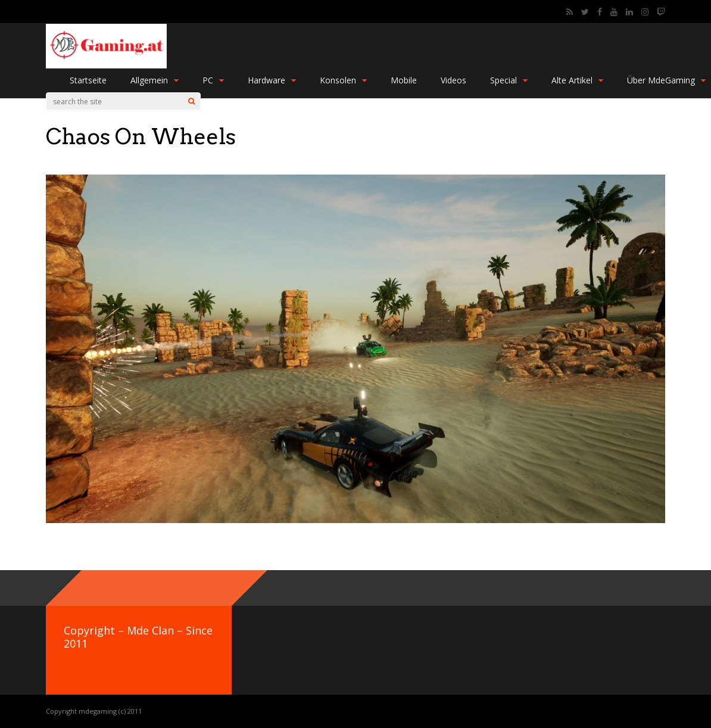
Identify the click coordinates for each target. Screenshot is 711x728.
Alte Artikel (577, 80)
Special (509, 80)
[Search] (191, 101)
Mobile (404, 80)
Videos (453, 80)
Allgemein (155, 80)
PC (213, 80)
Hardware (272, 80)
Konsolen (343, 80)
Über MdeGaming (666, 80)
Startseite (88, 80)
